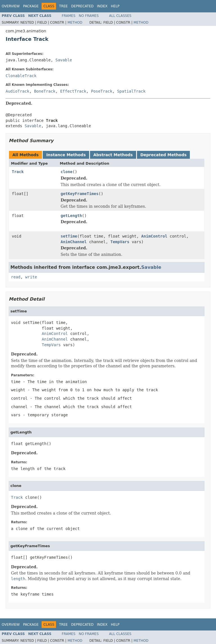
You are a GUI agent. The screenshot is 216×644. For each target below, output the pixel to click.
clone (67, 172)
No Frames (89, 16)
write (31, 277)
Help (115, 6)
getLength (71, 216)
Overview (11, 6)
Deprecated (82, 6)
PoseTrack (102, 91)
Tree (63, 6)
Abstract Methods (113, 155)
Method (75, 23)
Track (18, 172)
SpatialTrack (131, 91)
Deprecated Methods (163, 155)
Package (31, 6)
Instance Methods (66, 155)
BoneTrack (45, 91)
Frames (69, 16)
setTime (69, 236)
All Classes (120, 16)
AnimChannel (74, 242)
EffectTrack (73, 91)
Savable (64, 60)
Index (102, 6)
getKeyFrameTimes (80, 194)
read (16, 277)
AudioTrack (17, 91)
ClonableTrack (21, 76)
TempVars (120, 242)
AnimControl (154, 236)
